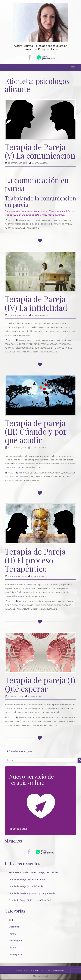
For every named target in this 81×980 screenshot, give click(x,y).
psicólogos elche (24, 224)
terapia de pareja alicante (18, 352)
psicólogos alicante (23, 605)
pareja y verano (49, 344)
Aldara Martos (40, 163)
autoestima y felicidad (28, 344)
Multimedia (14, 927)
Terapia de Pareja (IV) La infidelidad (36, 303)
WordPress (60, 971)
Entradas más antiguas (19, 751)
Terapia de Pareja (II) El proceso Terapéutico (35, 560)
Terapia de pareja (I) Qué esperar (40, 684)
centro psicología (52, 601)
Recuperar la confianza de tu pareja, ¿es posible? (33, 872)
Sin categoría (15, 941)
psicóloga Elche (54, 473)
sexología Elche (63, 605)
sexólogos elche (43, 224)
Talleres (12, 948)
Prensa (12, 934)
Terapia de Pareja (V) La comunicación (40, 151)
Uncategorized (16, 954)
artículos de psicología (48, 340)
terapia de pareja (63, 348)
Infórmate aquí (18, 829)
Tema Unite (39, 971)
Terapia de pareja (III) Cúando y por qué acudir (36, 431)
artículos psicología (47, 220)
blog (11, 220)
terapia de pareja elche (27, 228)
